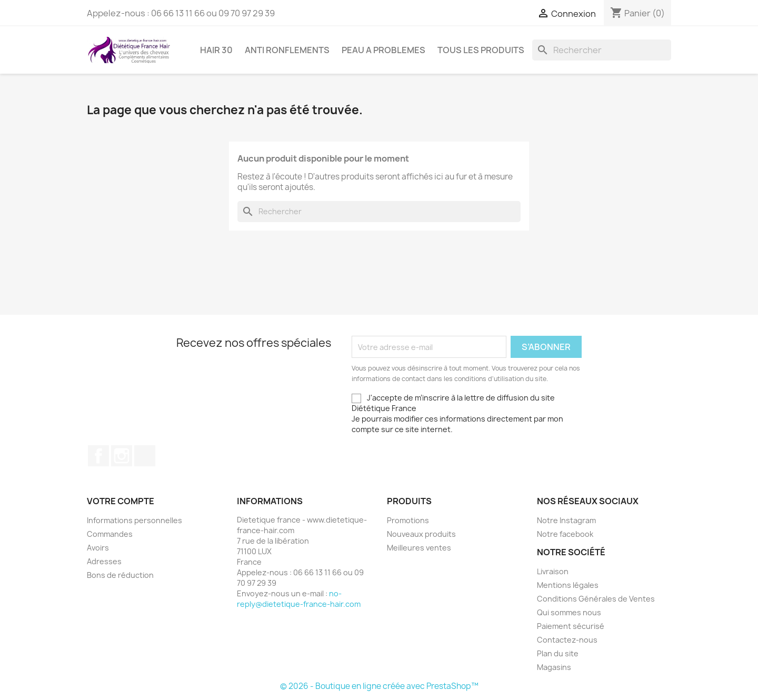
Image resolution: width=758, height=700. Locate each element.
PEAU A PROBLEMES (383, 50)
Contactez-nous (567, 640)
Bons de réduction (120, 575)
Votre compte (121, 501)
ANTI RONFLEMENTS (287, 50)
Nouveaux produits (421, 534)
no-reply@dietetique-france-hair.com (299, 599)
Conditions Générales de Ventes (596, 599)
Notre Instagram (566, 520)
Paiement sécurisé (571, 626)
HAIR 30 (216, 50)
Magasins (554, 667)
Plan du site (558, 653)
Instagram (122, 456)
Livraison (553, 571)
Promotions (408, 520)
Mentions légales (568, 585)
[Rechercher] (602, 50)
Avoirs (98, 548)
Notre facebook (565, 534)
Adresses (104, 561)
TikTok (145, 456)
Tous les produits (481, 50)
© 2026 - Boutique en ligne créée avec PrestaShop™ (379, 686)
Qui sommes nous (569, 612)
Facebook (98, 456)
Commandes (110, 534)
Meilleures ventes (419, 548)
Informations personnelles (134, 520)
